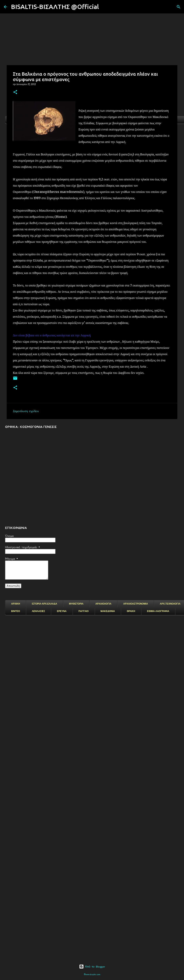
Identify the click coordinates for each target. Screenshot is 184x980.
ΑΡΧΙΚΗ (16, 604)
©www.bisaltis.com (92, 974)
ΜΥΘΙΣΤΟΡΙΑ (76, 604)
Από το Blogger (92, 967)
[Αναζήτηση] (104, 7)
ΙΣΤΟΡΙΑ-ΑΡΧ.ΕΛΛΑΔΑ (44, 604)
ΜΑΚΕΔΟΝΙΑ (108, 611)
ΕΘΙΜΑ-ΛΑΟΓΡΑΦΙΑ (158, 611)
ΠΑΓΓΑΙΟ (84, 611)
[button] (15, 92)
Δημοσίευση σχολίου (26, 411)
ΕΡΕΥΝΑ (62, 611)
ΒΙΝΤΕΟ (16, 611)
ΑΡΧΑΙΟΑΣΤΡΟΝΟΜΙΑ (136, 604)
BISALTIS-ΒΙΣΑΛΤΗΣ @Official (55, 7)
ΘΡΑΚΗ (131, 611)
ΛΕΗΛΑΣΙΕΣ (38, 611)
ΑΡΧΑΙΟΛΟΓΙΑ (103, 604)
